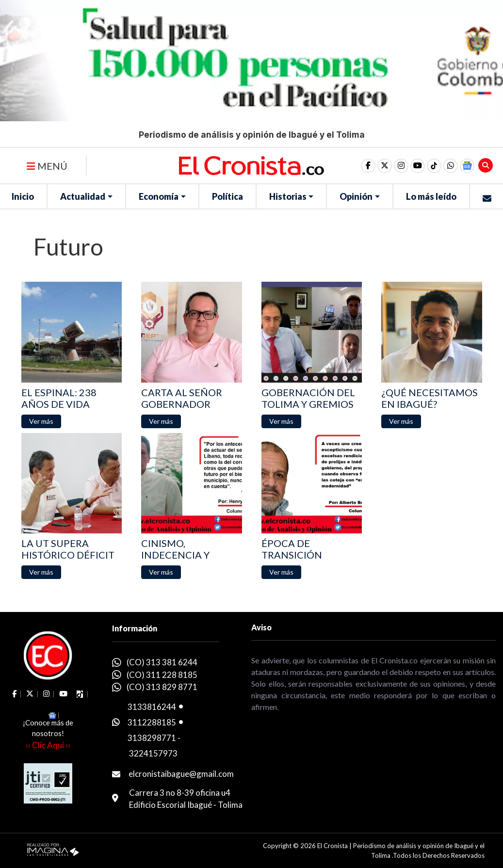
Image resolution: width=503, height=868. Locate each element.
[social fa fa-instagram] (401, 166)
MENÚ (47, 166)
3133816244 (152, 707)
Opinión (356, 196)
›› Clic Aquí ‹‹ (48, 745)
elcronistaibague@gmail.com (181, 774)
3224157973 (153, 753)
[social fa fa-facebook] (368, 166)
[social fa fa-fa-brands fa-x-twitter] (385, 166)
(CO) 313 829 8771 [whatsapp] (162, 687)
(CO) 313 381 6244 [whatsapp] (162, 662)
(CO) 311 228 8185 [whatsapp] (162, 675)
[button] (451, 166)
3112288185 (152, 722)
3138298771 (152, 738)
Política (227, 196)
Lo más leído (431, 196)
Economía (159, 196)
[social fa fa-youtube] (418, 166)
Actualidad (83, 196)
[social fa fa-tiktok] (434, 166)
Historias (288, 196)
